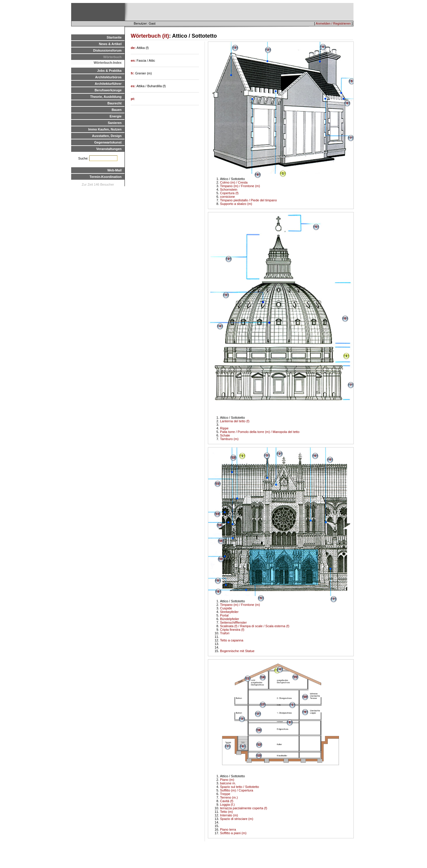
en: (134, 60)
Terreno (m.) (229, 797)
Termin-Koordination (106, 177)
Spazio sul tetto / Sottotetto (239, 787)
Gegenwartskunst (108, 142)
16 (259, 730)
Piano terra (228, 829)
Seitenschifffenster (233, 622)
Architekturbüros (108, 77)
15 (221, 541)
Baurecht (114, 103)
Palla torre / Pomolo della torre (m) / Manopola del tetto (260, 432)
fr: (133, 73)
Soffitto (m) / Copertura (237, 790)
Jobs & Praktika (109, 71)
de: (134, 48)
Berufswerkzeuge (108, 90)
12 (233, 458)
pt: (133, 99)
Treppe (225, 794)
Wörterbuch (112, 57)
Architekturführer (108, 84)
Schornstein (229, 189)
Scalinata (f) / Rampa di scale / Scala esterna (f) (255, 626)
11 (218, 484)
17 (263, 705)
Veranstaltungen (109, 149)
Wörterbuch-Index (108, 63)
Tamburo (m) (229, 439)
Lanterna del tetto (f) (235, 421)
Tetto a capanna (232, 640)
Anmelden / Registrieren (333, 23)
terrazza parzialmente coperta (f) (244, 808)
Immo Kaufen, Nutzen (105, 129)
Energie (116, 116)
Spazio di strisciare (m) (237, 819)
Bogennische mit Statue (237, 651)
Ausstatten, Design (107, 136)
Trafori (225, 633)
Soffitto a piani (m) (233, 833)
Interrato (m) (229, 815)
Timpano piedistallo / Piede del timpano (248, 200)
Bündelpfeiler (230, 619)
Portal (224, 615)
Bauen (117, 110)
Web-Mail (114, 170)
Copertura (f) (229, 193)
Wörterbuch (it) (150, 36)
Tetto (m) (226, 812)
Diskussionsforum (107, 50)
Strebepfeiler (229, 612)
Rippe (224, 428)
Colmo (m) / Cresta (234, 182)
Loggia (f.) (227, 805)
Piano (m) (227, 780)
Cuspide (226, 608)
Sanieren (115, 123)
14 (220, 525)
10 (221, 559)
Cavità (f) (227, 801)
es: (134, 86)
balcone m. (228, 783)
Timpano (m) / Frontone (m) (240, 186)
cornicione (227, 197)
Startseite (114, 37)
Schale (225, 435)
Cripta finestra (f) (232, 630)
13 (217, 514)
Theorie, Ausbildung (106, 97)
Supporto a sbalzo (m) (236, 204)
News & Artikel (110, 44)
